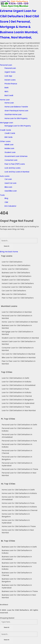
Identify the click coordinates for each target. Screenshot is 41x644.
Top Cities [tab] (7, 372)
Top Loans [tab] (7, 256)
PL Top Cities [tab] (8, 419)
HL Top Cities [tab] (8, 484)
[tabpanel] (20, 280)
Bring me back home (9, 252)
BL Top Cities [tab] (8, 541)
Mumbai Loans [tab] (9, 306)
